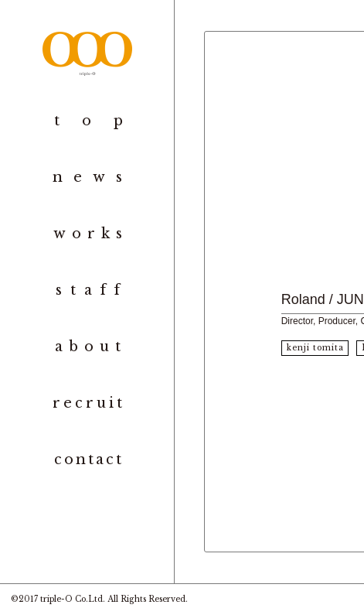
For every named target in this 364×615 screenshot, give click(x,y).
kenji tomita (315, 348)
